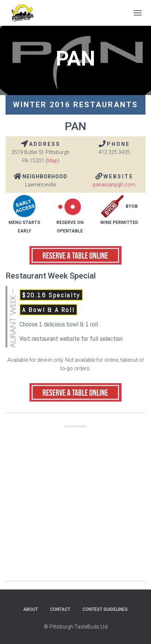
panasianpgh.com (114, 185)
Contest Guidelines (105, 609)
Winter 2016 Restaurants (75, 105)
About (31, 609)
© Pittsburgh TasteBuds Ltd (76, 627)
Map (52, 161)
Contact (60, 609)
